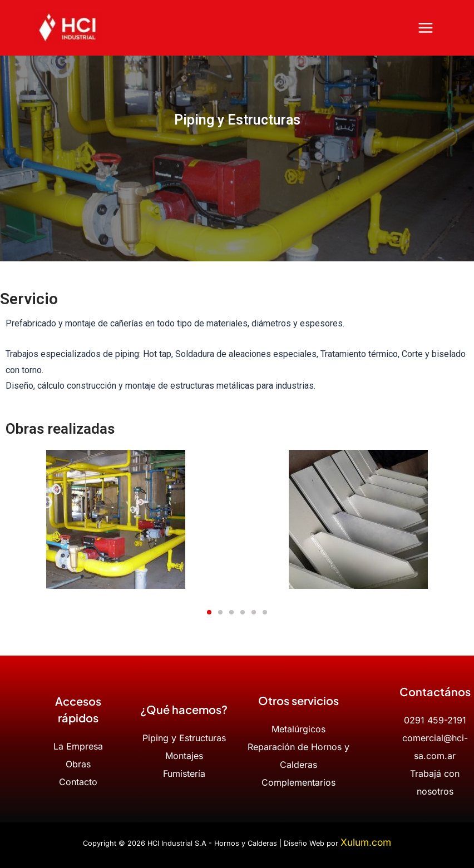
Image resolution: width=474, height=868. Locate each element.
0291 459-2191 (435, 720)
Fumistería (184, 773)
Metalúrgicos (298, 729)
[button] (209, 612)
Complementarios (298, 782)
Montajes (184, 756)
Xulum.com (366, 842)
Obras (78, 764)
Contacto (78, 782)
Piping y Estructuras (184, 738)
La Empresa (78, 746)
